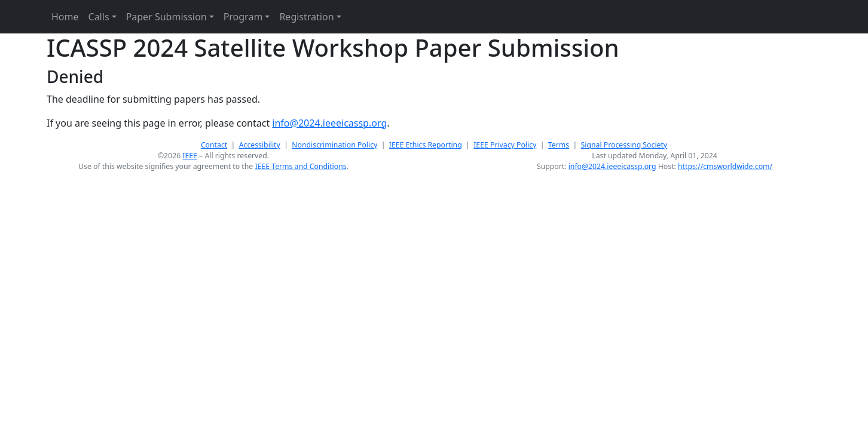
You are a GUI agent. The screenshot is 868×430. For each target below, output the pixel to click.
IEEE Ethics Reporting (426, 145)
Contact (214, 145)
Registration (306, 17)
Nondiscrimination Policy (334, 145)
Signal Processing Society (624, 145)
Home (65, 17)
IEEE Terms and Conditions (300, 166)
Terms (559, 145)
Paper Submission (166, 17)
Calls (99, 17)
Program (243, 17)
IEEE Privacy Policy (505, 145)
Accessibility (260, 145)
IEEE (190, 156)
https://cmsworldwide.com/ (725, 166)
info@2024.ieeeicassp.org (329, 123)
